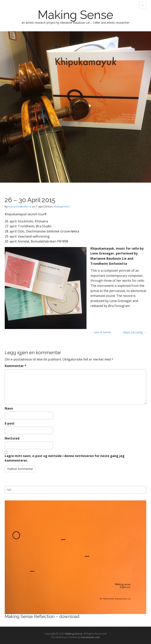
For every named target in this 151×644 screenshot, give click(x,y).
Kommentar (16, 366)
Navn (9, 408)
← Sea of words (101, 332)
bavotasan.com (90, 637)
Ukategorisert (61, 206)
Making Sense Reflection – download (42, 616)
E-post (10, 423)
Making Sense (75, 15)
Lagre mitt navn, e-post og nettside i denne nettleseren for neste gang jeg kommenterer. (65, 458)
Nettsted (12, 438)
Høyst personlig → (135, 332)
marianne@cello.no (20, 206)
